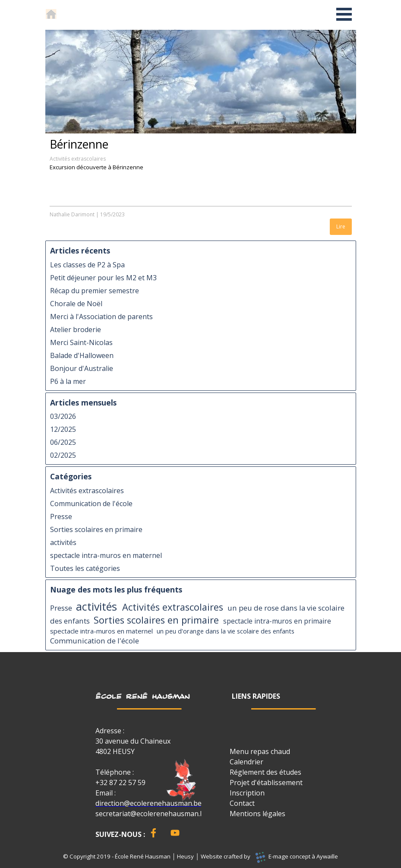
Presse (61, 516)
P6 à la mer (68, 381)
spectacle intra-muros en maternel (106, 555)
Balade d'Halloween (82, 355)
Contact (242, 803)
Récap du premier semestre (95, 291)
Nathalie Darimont (72, 214)
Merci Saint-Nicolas (81, 342)
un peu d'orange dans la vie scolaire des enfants (226, 631)
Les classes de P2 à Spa (87, 265)
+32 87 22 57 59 (120, 782)
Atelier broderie (76, 329)
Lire (341, 227)
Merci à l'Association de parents (101, 317)
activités (63, 542)
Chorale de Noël (76, 304)
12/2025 (63, 429)
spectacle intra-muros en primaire (277, 621)
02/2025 (63, 455)
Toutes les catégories (85, 568)
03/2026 (63, 416)
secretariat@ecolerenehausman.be (152, 814)
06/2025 (63, 442)
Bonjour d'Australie (82, 368)
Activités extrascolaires (78, 159)
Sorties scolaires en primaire (96, 529)
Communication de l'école (91, 504)
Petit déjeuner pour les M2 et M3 (103, 278)
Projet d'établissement (266, 782)
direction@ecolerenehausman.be (148, 803)
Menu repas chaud (260, 751)
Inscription (247, 793)
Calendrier (246, 762)
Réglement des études (265, 772)
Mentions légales (257, 814)
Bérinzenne (79, 144)
